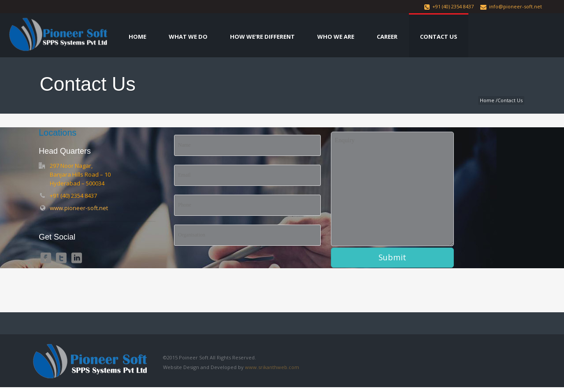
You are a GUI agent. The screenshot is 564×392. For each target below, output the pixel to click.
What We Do (188, 37)
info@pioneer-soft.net (516, 6)
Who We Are (336, 37)
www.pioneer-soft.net (79, 208)
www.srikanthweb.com (272, 367)
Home (137, 37)
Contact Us (439, 37)
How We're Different (262, 37)
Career (387, 37)
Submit (392, 257)
